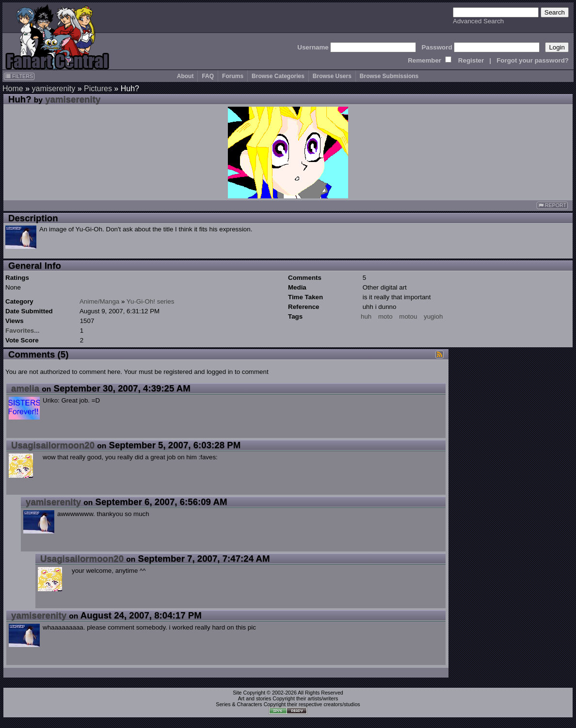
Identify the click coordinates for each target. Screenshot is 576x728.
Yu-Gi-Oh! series (151, 301)
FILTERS (19, 76)
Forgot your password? (533, 60)
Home (13, 89)
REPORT (552, 205)
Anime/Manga (99, 301)
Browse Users (332, 76)
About (185, 76)
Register (471, 60)
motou (408, 316)
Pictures (98, 89)
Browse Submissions (389, 76)
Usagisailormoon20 (53, 445)
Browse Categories (278, 76)
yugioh (433, 316)
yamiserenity (53, 89)
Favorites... (22, 331)
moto (385, 316)
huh (366, 316)
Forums (233, 76)
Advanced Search (478, 21)
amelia (25, 388)
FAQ (208, 76)
